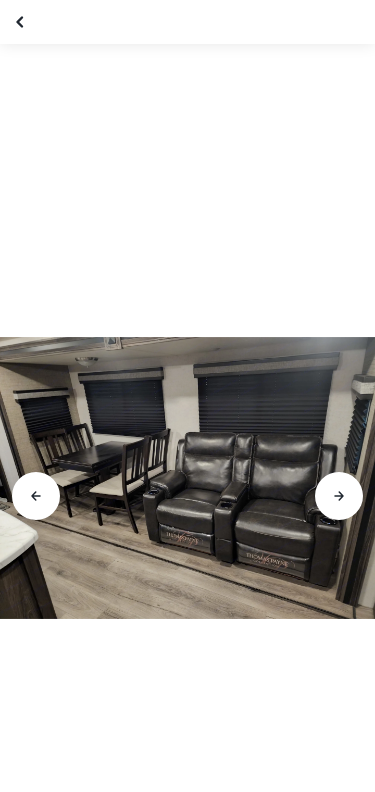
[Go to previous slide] (36, 496)
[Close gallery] (22, 22)
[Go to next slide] (339, 496)
